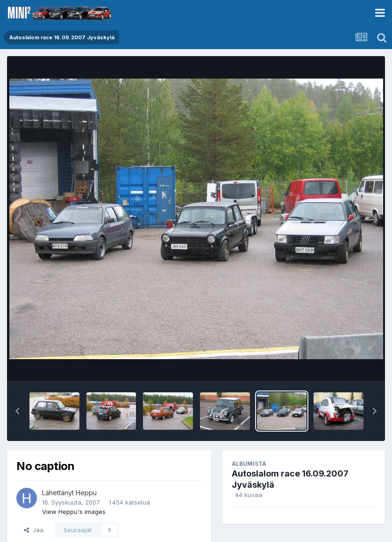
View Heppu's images (74, 512)
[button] (17, 411)
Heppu (86, 493)
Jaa (34, 530)
